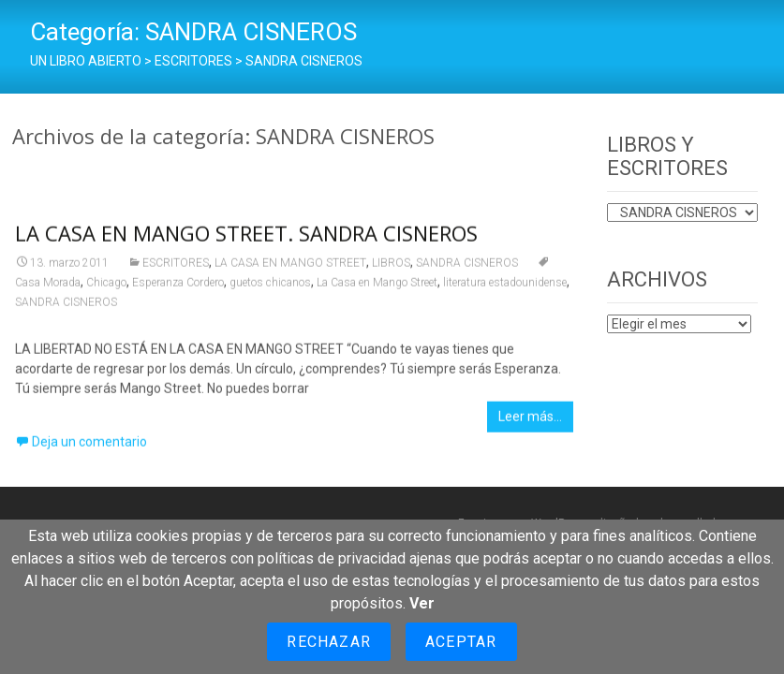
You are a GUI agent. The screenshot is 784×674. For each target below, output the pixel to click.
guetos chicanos (270, 288)
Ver (422, 603)
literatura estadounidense (505, 288)
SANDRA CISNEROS (467, 269)
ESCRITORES (176, 269)
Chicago (106, 288)
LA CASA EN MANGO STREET (290, 269)
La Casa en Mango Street (377, 288)
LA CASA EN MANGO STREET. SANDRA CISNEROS (246, 239)
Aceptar (461, 642)
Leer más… (530, 422)
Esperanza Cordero (178, 288)
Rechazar (329, 642)
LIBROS (391, 269)
